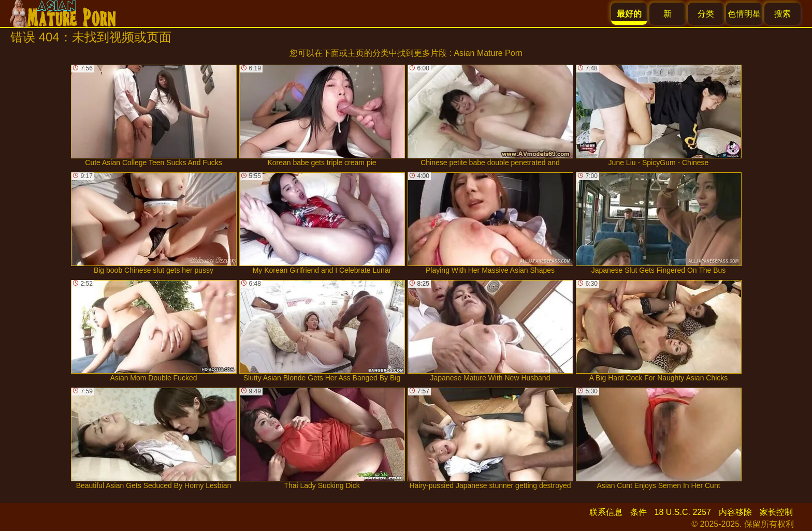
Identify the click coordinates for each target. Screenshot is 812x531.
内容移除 (735, 512)
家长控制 (776, 512)
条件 (639, 512)
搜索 (782, 14)
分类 (706, 14)
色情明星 (744, 14)
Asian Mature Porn (488, 53)
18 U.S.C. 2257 (683, 512)
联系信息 (606, 512)
